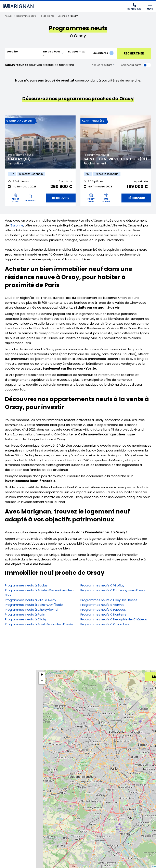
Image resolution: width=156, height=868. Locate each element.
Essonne (66, 16)
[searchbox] (51, 55)
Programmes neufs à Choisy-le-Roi (31, 610)
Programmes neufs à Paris (25, 615)
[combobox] (53, 53)
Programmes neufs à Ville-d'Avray (30, 601)
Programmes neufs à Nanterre (103, 615)
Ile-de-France (50, 16)
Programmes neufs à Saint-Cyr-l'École (34, 605)
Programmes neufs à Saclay (26, 586)
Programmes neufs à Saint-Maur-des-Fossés (39, 625)
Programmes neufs (27, 16)
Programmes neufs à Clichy (26, 620)
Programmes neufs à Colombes (105, 625)
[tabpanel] (40, 142)
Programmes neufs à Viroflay (102, 586)
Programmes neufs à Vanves (102, 605)
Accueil (9, 16)
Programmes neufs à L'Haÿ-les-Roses (109, 601)
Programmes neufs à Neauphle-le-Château (114, 620)
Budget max (76, 52)
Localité (12, 52)
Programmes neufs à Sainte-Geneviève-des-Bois (40, 593)
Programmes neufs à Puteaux (103, 610)
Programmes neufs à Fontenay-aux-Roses (113, 591)
